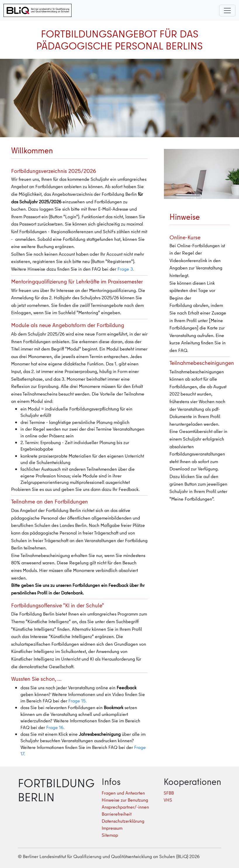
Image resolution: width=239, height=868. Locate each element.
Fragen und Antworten (123, 793)
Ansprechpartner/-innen (125, 807)
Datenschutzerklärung (123, 821)
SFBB (169, 793)
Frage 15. (78, 701)
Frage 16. (55, 727)
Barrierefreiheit (117, 814)
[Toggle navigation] (227, 11)
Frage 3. (126, 269)
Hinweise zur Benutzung (125, 800)
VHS (168, 800)
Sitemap (110, 835)
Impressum (112, 828)
